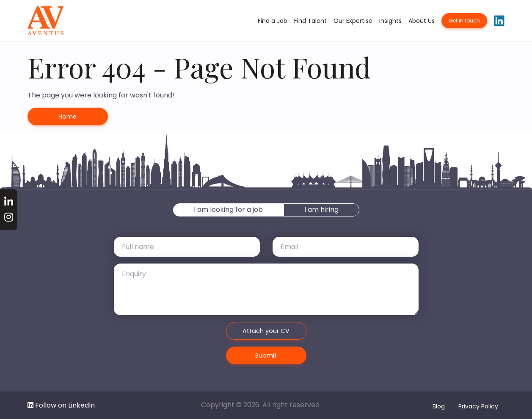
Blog (439, 406)
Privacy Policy (478, 406)
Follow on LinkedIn (61, 405)
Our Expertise (353, 21)
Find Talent (310, 21)
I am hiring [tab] (321, 209)
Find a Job (273, 21)
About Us (422, 21)
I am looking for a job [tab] (228, 209)
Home (68, 117)
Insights (390, 21)
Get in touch (464, 21)
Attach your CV (266, 331)
